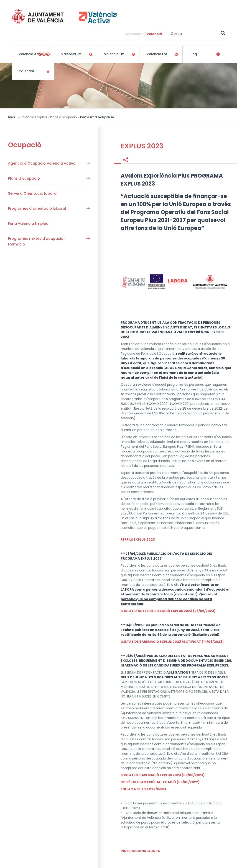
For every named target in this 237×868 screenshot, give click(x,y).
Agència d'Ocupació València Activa (42, 163)
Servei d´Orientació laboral (33, 193)
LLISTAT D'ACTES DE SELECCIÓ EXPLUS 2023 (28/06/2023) (168, 611)
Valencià (154, 34)
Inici (11, 117)
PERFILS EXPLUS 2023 (138, 540)
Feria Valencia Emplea (28, 223)
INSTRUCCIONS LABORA (140, 851)
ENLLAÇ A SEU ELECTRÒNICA (144, 789)
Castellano (134, 34)
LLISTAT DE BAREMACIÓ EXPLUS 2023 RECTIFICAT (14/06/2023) (172, 642)
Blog (193, 54)
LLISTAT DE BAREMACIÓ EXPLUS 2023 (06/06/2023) (163, 775)
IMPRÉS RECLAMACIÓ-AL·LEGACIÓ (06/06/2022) (160, 782)
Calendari (27, 71)
